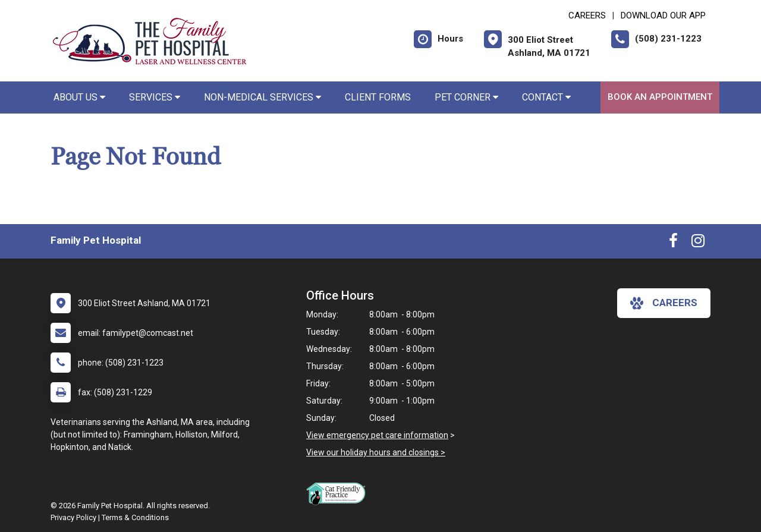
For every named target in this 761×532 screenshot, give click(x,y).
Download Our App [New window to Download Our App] (663, 15)
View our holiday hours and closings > (376, 452)
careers (664, 303)
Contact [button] (546, 97)
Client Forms (378, 97)
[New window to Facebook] (673, 243)
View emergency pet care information (377, 435)
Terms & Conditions (135, 517)
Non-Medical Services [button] (262, 97)
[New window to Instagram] (698, 243)
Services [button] (155, 97)
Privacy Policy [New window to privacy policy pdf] (73, 517)
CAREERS (587, 15)
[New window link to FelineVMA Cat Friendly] (339, 493)
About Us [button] (79, 97)
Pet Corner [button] (466, 97)
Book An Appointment (660, 97)
